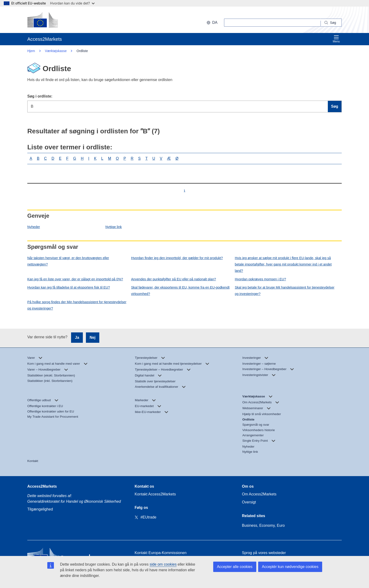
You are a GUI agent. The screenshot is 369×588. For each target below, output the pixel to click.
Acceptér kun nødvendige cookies (290, 567)
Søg (335, 106)
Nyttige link (114, 227)
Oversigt (249, 502)
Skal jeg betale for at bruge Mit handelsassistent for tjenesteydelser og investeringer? (285, 291)
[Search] (331, 23)
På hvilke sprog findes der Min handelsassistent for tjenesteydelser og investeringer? (77, 305)
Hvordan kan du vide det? (72, 3)
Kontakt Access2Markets (155, 494)
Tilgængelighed (40, 509)
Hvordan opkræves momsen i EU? (261, 279)
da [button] (212, 22)
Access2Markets (42, 486)
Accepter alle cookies (235, 567)
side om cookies (163, 564)
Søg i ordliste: (40, 96)
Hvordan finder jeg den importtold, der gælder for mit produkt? (177, 258)
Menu (336, 39)
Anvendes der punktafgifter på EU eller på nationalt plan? (174, 279)
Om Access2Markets (259, 494)
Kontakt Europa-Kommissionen (161, 553)
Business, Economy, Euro (263, 525)
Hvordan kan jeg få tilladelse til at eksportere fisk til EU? (69, 287)
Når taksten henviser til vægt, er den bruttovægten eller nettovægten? (68, 261)
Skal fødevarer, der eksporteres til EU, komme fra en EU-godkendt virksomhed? (180, 291)
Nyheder (34, 227)
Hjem (31, 51)
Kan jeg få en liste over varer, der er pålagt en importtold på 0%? (75, 279)
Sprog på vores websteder (264, 553)
